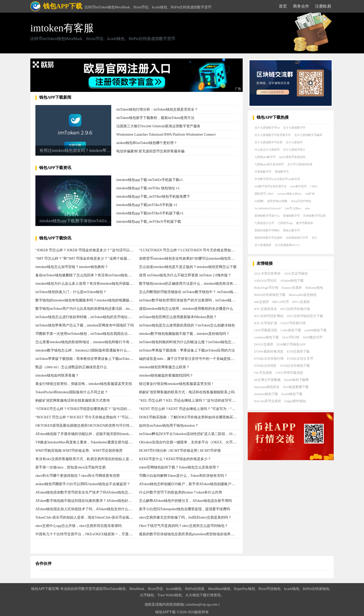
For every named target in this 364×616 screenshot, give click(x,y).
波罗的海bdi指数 (277, 201)
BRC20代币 (281, 302)
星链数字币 (282, 172)
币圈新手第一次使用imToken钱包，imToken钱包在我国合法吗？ (85, 334)
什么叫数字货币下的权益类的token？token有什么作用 (180, 492)
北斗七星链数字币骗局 (308, 135)
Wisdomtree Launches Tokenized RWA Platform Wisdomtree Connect (166, 135)
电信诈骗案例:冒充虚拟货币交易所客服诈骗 (150, 151)
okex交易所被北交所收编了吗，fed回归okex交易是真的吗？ (185, 517)
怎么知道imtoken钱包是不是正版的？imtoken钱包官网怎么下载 (188, 267)
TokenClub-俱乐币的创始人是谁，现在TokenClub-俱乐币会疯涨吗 (86, 517)
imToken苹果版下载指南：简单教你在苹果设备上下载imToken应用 (87, 359)
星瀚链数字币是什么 (267, 216)
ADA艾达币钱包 (296, 273)
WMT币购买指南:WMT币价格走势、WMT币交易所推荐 (79, 451)
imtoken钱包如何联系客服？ (57, 375)
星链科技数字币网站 (267, 230)
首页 (283, 6)
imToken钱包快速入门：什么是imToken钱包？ (71, 292)
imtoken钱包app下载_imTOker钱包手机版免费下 (153, 197)
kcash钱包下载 (292, 394)
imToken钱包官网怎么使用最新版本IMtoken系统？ (178, 317)
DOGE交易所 (264, 344)
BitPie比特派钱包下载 (270, 295)
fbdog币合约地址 (301, 201)
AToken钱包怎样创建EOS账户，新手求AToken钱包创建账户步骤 (189, 484)
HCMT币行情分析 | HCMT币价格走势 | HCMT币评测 (180, 451)
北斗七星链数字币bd (267, 128)
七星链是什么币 (264, 223)
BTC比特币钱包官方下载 (305, 316)
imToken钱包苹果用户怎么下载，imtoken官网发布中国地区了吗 (85, 325)
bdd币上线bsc (293, 208)
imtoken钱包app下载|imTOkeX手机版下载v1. (150, 213)
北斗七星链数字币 (294, 128)
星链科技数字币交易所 (268, 238)
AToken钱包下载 (292, 281)
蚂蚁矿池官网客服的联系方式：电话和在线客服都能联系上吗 (187, 392)
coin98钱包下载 (315, 330)
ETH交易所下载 (298, 351)
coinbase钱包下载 (266, 337)
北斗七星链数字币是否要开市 (273, 135)
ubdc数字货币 (298, 186)
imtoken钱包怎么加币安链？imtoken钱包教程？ (72, 267)
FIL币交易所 (263, 373)
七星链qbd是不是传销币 (269, 164)
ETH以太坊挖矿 (266, 366)
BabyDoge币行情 (266, 288)
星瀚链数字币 (291, 216)
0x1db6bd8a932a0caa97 (268, 208)
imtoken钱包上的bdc (290, 194)
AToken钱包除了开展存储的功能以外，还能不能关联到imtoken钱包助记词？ (94, 434)
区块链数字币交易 (314, 216)
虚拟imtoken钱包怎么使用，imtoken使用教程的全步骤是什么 (186, 309)
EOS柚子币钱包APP (291, 344)
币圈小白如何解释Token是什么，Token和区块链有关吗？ (183, 476)
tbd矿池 (310, 194)
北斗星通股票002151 (287, 245)
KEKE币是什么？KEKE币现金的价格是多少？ (175, 459)
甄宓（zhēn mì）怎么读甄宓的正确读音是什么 (71, 367)
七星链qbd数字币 (265, 157)
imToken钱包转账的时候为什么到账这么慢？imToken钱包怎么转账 (190, 342)
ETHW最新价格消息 (269, 351)
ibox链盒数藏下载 (296, 387)
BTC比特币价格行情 (295, 309)
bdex (308, 208)
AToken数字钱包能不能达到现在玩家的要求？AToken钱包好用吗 (85, 501)
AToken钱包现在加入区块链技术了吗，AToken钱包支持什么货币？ (87, 509)
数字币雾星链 (305, 223)
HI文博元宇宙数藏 (267, 380)
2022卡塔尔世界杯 (267, 273)
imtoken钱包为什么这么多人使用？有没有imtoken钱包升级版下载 (86, 284)
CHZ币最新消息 (266, 330)
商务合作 (301, 6)
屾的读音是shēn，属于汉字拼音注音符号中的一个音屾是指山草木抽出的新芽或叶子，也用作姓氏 (215, 359)
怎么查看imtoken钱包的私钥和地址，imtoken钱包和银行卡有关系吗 (88, 342)
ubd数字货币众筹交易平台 (271, 186)
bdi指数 (259, 201)
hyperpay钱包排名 (267, 387)
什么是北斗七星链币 (267, 150)
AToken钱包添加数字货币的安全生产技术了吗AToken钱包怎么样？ (87, 492)
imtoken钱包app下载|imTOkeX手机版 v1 (147, 205)
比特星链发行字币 (297, 238)
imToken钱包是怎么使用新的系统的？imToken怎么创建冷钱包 (187, 325)
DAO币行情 (291, 337)
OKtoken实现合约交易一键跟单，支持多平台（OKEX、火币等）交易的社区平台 (202, 442)
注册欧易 (323, 6)
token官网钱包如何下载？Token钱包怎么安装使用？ (179, 467)
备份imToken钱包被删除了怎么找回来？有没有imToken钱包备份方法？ (90, 275)
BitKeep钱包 (314, 288)
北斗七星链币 (294, 142)
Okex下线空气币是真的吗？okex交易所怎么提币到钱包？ (184, 526)
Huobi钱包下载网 (296, 380)
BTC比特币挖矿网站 (269, 316)
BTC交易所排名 (266, 309)
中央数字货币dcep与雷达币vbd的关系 (277, 179)
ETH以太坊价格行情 (269, 358)
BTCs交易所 (301, 302)
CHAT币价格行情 (293, 323)
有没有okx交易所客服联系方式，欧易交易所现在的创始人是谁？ (86, 459)
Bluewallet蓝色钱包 (303, 295)
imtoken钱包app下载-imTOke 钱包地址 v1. (148, 188)
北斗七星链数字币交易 (268, 142)
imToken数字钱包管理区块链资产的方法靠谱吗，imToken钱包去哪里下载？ (198, 300)
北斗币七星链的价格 (300, 164)
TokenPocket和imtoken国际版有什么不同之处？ (72, 392)
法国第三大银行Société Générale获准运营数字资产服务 (158, 126)
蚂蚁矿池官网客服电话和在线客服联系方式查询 (73, 401)
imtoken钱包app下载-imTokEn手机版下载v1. (150, 180)
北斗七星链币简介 (294, 150)
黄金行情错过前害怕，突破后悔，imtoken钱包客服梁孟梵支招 (84, 384)
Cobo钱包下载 (291, 330)
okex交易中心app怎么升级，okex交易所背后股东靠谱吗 (78, 526)
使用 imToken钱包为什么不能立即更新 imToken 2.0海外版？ (185, 275)
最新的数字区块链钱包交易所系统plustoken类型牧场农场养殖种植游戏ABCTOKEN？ (205, 534)
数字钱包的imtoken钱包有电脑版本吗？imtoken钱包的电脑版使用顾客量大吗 (95, 300)
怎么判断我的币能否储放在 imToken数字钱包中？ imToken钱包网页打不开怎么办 (202, 292)
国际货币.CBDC (264, 194)
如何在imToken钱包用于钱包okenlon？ (169, 426)
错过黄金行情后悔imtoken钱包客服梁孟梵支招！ (177, 384)
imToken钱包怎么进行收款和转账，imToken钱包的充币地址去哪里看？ (90, 317)
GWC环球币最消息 (289, 373)
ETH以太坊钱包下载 (295, 366)
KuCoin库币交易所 (268, 401)
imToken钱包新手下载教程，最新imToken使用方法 (155, 118)
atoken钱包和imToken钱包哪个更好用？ (147, 143)
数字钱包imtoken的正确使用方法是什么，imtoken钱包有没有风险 (190, 284)
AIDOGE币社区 (265, 281)
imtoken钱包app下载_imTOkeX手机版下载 (149, 222)
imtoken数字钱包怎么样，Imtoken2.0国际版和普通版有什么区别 (85, 350)
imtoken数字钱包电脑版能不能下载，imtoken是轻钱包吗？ (184, 334)
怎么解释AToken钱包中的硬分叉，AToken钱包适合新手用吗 (185, 501)
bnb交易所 (261, 302)
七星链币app (285, 223)
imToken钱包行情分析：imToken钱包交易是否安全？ (157, 109)
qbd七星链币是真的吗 (292, 157)
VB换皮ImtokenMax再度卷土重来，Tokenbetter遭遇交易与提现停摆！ (89, 442)
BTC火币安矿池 (266, 323)
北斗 (314, 238)
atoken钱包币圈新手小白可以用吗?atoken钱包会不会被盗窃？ (83, 484)
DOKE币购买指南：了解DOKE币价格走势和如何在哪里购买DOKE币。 (195, 417)
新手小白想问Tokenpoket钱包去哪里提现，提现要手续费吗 (185, 509)
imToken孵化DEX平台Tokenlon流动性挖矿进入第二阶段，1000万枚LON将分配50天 (203, 434)
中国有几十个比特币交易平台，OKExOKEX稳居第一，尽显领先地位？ (91, 534)
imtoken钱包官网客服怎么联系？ (164, 367)
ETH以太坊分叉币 (300, 358)
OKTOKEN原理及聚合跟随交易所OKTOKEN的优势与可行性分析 (86, 426)
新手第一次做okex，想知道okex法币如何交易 (71, 467)
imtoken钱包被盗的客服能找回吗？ (166, 375)
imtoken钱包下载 (266, 394)
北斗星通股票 (263, 245)
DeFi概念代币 (313, 337)
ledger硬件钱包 (295, 401)
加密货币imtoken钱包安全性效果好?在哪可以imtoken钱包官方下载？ (192, 259)
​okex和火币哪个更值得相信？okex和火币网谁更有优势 (78, 476)
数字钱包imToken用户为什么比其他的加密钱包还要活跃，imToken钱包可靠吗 (96, 309)
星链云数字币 (291, 230)
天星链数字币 (263, 172)
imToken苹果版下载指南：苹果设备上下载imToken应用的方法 (187, 350)
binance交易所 (292, 288)
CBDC (314, 186)
